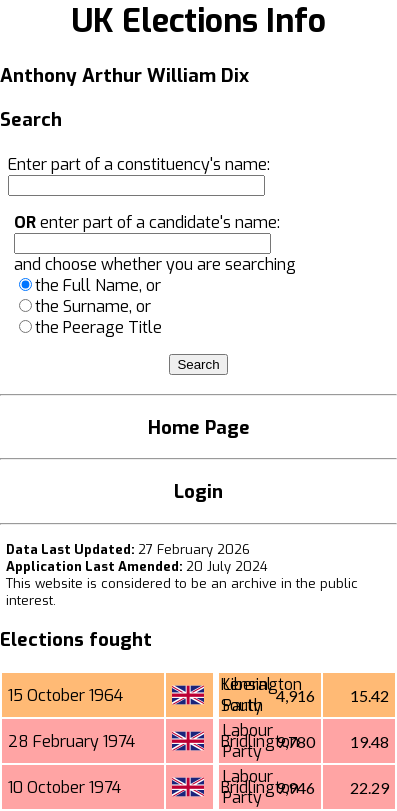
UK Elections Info (198, 21)
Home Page (199, 427)
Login (198, 491)
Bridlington (260, 741)
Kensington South (261, 695)
